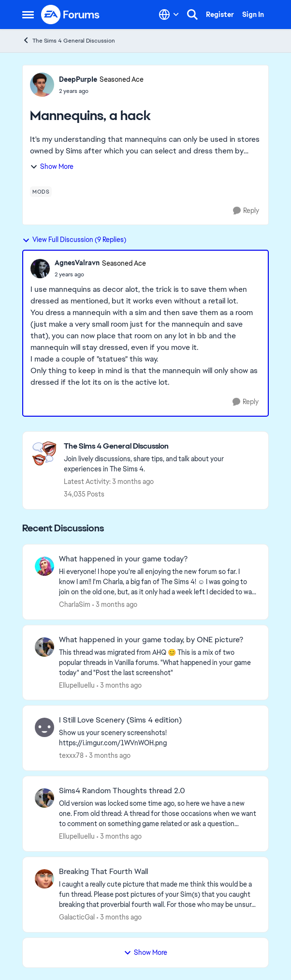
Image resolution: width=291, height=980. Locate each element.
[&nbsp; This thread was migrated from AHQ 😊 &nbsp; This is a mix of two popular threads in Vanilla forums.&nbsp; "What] (158, 662)
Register (220, 15)
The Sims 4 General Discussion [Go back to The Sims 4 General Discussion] (69, 40)
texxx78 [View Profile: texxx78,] (71, 755)
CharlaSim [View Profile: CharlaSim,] (75, 604)
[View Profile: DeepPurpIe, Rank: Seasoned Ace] (42, 85)
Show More (52, 166)
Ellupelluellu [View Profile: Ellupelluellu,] (77, 685)
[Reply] (246, 211)
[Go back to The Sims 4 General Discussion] (161, 446)
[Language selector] (169, 15)
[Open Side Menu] (28, 15)
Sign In (253, 15)
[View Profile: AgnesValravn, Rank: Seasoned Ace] (40, 269)
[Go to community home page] (71, 15)
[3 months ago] (115, 605)
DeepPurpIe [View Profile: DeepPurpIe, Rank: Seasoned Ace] (78, 79)
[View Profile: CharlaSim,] (44, 566)
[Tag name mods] (41, 192)
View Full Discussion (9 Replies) (74, 240)
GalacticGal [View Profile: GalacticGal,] (77, 917)
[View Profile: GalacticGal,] (44, 879)
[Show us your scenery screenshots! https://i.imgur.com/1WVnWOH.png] (158, 738)
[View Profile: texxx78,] (44, 727)
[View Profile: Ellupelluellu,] (44, 647)
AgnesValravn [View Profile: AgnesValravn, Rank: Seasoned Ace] (77, 263)
